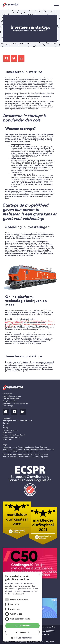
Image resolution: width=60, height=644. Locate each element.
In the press (7, 440)
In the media (7, 433)
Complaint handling (10, 401)
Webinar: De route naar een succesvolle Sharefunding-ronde (25, 454)
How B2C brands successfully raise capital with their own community (28, 450)
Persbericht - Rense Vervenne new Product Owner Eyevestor (25, 447)
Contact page (8, 406)
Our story (6, 423)
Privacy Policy (27, 642)
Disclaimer (39, 642)
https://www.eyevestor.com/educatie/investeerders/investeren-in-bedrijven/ (30, 325)
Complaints (49, 642)
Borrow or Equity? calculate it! (14, 435)
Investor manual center (11, 437)
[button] (22, 638)
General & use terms (11, 642)
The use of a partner (10, 430)
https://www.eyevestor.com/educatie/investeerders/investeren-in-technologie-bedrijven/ (30, 322)
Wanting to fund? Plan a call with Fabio (17, 421)
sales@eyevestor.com (11, 399)
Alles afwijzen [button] (22, 632)
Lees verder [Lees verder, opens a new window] (21, 594)
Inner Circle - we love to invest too (16, 403)
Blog (4, 425)
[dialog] (22, 606)
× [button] (39, 574)
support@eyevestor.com (12, 396)
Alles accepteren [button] (23, 625)
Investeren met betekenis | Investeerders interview (21, 452)
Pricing (5, 428)
